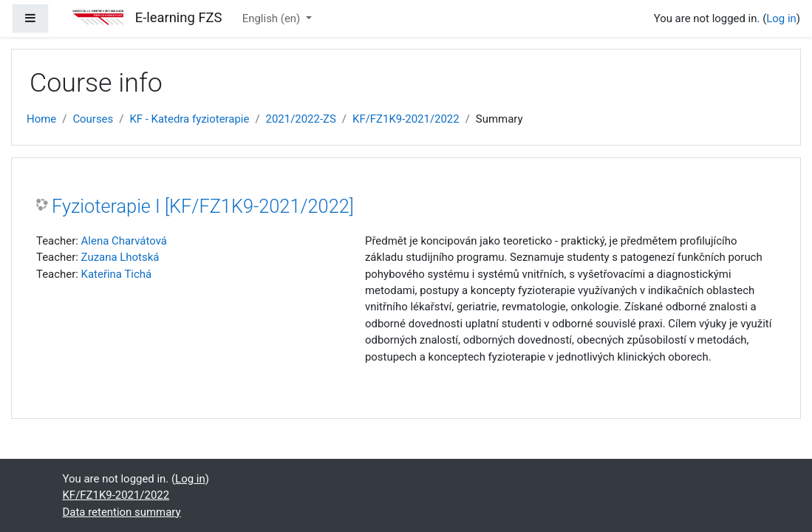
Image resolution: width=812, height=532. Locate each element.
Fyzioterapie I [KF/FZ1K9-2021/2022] (203, 206)
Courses (93, 119)
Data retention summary (122, 512)
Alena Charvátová (124, 241)
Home (41, 119)
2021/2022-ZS (301, 119)
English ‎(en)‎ (273, 18)
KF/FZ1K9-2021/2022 (406, 119)
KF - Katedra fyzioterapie (189, 119)
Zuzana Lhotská (120, 257)
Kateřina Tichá (117, 274)
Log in (781, 18)
